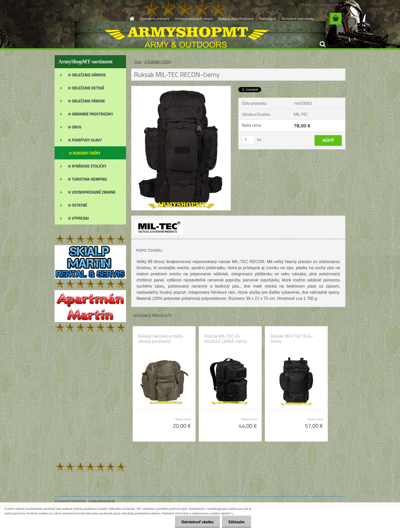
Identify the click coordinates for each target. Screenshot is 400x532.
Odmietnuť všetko (197, 522)
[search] (322, 44)
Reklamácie (267, 19)
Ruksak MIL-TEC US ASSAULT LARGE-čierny (226, 339)
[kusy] (248, 140)
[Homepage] (132, 19)
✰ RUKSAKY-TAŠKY (158, 62)
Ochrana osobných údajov (194, 19)
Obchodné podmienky (297, 19)
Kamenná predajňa (155, 19)
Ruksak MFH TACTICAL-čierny (292, 339)
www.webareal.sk (102, 501)
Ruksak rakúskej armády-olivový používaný (161, 339)
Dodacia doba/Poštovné (236, 19)
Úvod (138, 62)
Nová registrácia (331, 4)
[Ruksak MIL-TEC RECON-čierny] (181, 88)
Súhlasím (236, 522)
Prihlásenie (309, 4)
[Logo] (90, 19)
